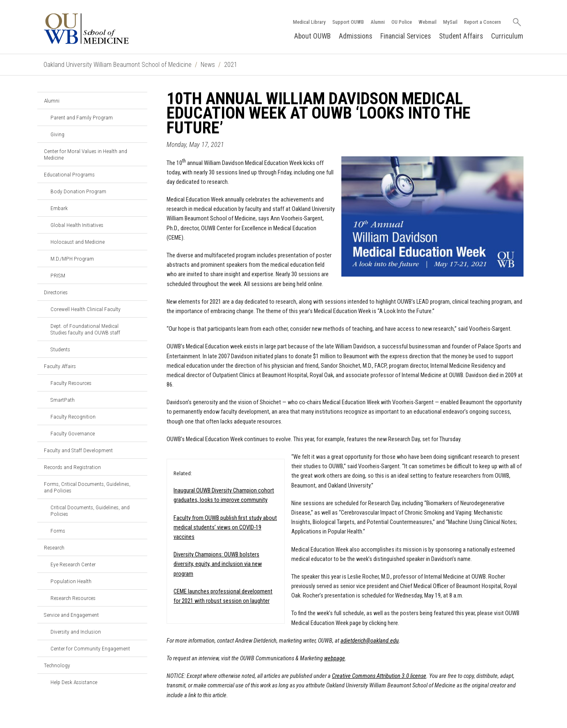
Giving (57, 134)
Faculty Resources (71, 383)
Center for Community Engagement (90, 648)
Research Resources (73, 598)
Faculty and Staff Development (78, 450)
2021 (231, 65)
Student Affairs (461, 36)
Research (54, 547)
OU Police (402, 22)
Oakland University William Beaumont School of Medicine (118, 65)
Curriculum (507, 36)
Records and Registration (72, 467)
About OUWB (312, 36)
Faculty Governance (73, 433)
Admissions (356, 36)
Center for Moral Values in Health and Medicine (86, 154)
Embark (59, 208)
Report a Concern (482, 22)
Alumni (378, 22)
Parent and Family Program (82, 117)
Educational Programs (69, 174)
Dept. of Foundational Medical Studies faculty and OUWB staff (85, 329)
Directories (56, 292)
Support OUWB (348, 22)
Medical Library (309, 22)
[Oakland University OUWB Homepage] (105, 29)
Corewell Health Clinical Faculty (86, 309)
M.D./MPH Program (72, 259)
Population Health (71, 581)
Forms (58, 531)
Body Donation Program (78, 191)
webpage (335, 658)
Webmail (428, 22)
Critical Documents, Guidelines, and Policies (90, 511)
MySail (450, 22)
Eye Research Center (73, 564)
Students (60, 349)
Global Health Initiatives (77, 225)
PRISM (58, 275)
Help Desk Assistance (74, 682)
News (208, 65)
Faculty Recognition (73, 417)
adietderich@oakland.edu (370, 641)
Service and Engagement (71, 615)
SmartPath (63, 400)
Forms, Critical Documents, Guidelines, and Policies (87, 487)
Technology (57, 665)
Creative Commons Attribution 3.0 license (379, 676)
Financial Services (406, 36)
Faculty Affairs (60, 366)
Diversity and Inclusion (76, 632)
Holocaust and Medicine (78, 242)
